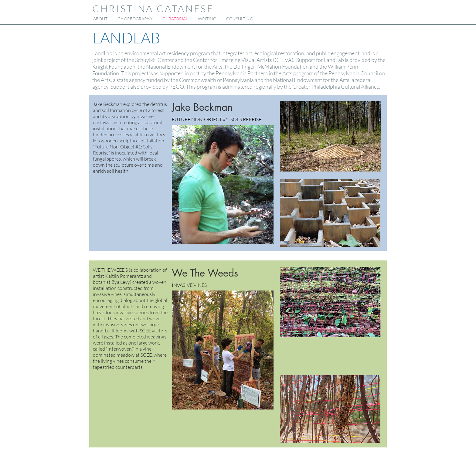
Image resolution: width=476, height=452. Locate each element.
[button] (135, 19)
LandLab (102, 53)
